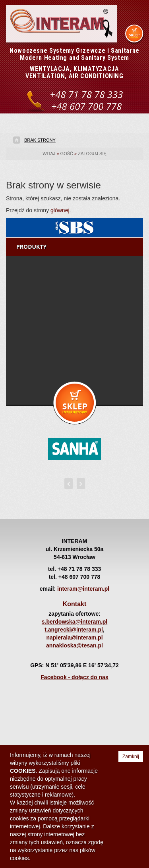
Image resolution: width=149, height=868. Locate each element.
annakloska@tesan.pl (74, 645)
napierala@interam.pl (74, 638)
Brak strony (40, 140)
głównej (60, 210)
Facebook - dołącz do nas (74, 677)
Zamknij (131, 757)
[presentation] (69, 484)
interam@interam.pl (83, 589)
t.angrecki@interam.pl (74, 630)
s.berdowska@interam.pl (74, 622)
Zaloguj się (92, 154)
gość (67, 154)
